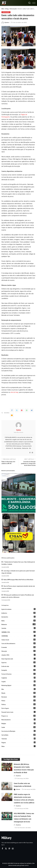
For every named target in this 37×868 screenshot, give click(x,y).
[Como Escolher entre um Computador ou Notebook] (7, 786)
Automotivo (5, 617)
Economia (4, 647)
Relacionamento (6, 720)
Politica (4, 704)
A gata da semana (6, 609)
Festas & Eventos (6, 674)
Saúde (3, 727)
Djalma (7, 22)
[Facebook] (12, 410)
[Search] (29, 3)
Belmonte (4, 624)
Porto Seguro (5, 708)
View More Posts (18, 432)
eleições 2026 (5, 655)
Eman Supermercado (7, 659)
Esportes (4, 663)
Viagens (4, 743)
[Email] (12, 415)
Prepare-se (5, 716)
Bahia (3, 621)
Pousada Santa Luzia (7, 712)
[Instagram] (32, 453)
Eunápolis (4, 670)
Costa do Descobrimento (8, 643)
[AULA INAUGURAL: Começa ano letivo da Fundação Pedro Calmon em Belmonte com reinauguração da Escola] (7, 816)
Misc (3, 689)
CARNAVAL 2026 (6, 632)
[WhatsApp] (27, 410)
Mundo (3, 693)
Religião (4, 723)
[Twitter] (17, 410)
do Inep (14, 392)
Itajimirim (4, 678)
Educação (6, 12)
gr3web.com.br (24, 865)
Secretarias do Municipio (8, 731)
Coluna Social (5, 640)
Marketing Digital (6, 685)
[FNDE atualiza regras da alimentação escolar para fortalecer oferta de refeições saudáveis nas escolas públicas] (7, 797)
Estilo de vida (5, 666)
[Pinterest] (22, 410)
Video (3, 746)
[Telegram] (32, 410)
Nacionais (4, 697)
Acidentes (4, 613)
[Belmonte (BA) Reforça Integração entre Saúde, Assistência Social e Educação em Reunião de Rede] (7, 767)
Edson (18, 789)
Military (6, 838)
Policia (3, 701)
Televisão (4, 739)
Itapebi (4, 682)
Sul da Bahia (5, 735)
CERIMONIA (5, 636)
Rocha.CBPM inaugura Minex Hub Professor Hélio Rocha (18, 580)
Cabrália (4, 628)
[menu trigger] (34, 3)
